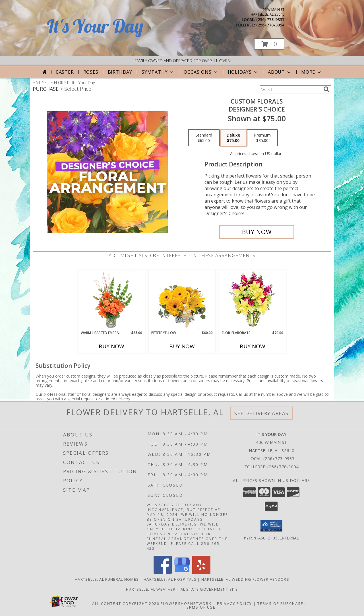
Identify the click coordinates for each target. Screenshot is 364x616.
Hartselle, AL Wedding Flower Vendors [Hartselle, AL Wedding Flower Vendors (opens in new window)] (245, 579)
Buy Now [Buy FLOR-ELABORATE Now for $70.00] (253, 346)
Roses (91, 72)
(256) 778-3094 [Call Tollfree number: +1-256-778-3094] (283, 467)
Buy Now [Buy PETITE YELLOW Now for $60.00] (182, 346)
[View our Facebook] (163, 572)
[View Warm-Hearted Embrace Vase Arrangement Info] (112, 300)
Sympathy (158, 72)
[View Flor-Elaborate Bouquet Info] (253, 300)
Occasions (201, 72)
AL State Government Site (209, 589)
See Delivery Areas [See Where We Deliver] (261, 413)
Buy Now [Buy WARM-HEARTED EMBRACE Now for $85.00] (111, 346)
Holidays (243, 72)
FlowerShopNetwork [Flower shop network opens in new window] (186, 603)
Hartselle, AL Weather (151, 589)
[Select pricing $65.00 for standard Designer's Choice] (204, 138)
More (312, 72)
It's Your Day (95, 26)
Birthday (120, 72)
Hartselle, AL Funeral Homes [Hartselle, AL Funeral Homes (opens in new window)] (107, 579)
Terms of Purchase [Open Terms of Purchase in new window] (280, 603)
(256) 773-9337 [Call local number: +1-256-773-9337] (270, 19)
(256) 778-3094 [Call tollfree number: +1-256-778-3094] (270, 25)
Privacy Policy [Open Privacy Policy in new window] (234, 603)
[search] (326, 89)
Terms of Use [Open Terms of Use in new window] (200, 607)
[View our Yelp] (201, 572)
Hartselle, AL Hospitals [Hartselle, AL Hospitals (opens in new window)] (170, 579)
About (280, 72)
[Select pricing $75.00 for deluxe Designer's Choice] (233, 138)
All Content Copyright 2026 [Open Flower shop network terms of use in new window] (126, 603)
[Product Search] (290, 90)
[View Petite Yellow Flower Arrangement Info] (182, 300)
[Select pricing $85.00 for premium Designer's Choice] (262, 138)
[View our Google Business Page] (182, 572)
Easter (65, 72)
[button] (269, 44)
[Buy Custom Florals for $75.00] (257, 232)
